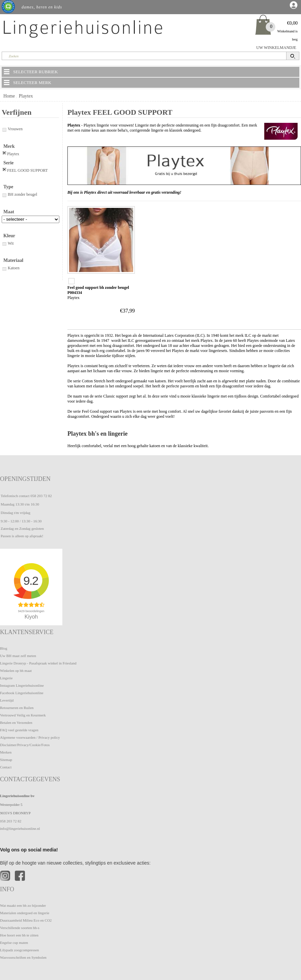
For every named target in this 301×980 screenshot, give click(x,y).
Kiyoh (31, 617)
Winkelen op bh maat (16, 671)
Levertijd (7, 700)
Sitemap (6, 760)
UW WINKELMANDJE (276, 48)
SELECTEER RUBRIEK (30, 72)
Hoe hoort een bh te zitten (19, 935)
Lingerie (6, 678)
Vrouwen (12, 129)
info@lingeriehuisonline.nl (20, 828)
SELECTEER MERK (27, 82)
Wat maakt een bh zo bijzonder (23, 905)
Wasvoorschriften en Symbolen (23, 957)
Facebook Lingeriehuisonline (22, 693)
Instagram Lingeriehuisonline (22, 685)
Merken (6, 752)
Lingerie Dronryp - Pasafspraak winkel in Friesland (38, 663)
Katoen (11, 268)
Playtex (26, 96)
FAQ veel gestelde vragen (19, 730)
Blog (4, 648)
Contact (6, 767)
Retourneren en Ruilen (17, 708)
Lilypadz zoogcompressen (19, 950)
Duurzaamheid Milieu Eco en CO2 (26, 920)
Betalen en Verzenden (16, 723)
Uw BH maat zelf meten (18, 656)
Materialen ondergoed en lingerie (25, 913)
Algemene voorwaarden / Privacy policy (30, 737)
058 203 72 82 (41, 496)
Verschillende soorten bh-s (20, 928)
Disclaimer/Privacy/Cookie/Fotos (25, 745)
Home (9, 96)
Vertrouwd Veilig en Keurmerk (23, 715)
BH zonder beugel (19, 194)
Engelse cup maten (14, 943)
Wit (8, 243)
